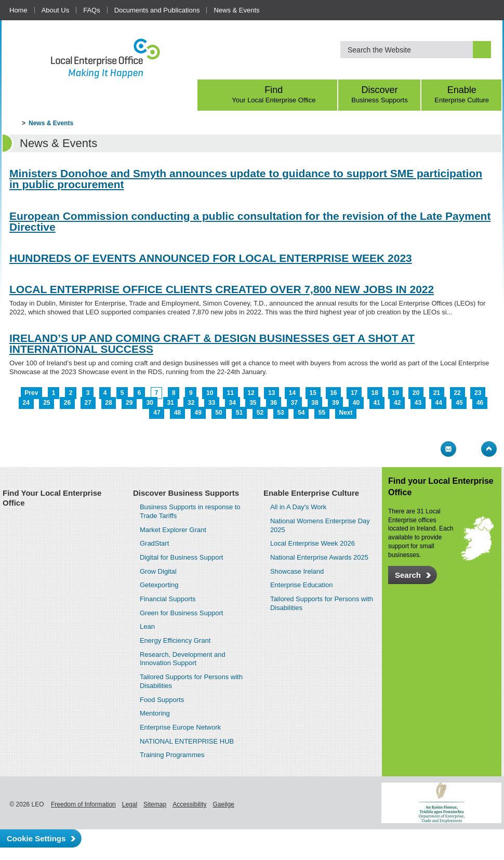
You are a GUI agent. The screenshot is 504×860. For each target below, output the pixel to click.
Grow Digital (158, 571)
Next (346, 413)
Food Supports (162, 700)
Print (428, 449)
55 (322, 413)
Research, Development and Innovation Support (183, 659)
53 (280, 413)
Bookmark (469, 449)
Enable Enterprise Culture (311, 493)
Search (408, 575)
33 (212, 403)
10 (210, 393)
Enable (462, 94)
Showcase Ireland (297, 571)
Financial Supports (168, 599)
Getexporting (159, 585)
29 (129, 403)
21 (437, 393)
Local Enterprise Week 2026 (313, 543)
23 (478, 393)
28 (108, 403)
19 (395, 393)
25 (47, 403)
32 (191, 403)
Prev (31, 393)
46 (480, 403)
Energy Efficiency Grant (175, 640)
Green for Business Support (181, 613)
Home (18, 10)
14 (292, 393)
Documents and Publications (157, 10)
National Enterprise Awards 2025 (319, 557)
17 (354, 393)
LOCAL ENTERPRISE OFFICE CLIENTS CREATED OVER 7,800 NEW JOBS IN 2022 (222, 289)
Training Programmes (172, 755)
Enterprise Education (302, 585)
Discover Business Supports (186, 493)
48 (177, 413)
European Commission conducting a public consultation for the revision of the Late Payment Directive (250, 221)
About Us (55, 10)
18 (375, 393)
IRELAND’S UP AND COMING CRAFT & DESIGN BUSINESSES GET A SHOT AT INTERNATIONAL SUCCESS (212, 343)
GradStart (154, 543)
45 (459, 403)
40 (356, 403)
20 (416, 393)
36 (274, 403)
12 (251, 393)
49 (198, 413)
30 (150, 403)
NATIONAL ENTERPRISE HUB (187, 741)
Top (489, 449)
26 (67, 403)
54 (301, 413)
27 (88, 403)
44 (439, 403)
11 (230, 393)
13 (271, 393)
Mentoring (155, 713)
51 (239, 413)
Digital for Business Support (181, 557)
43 (418, 403)
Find (274, 94)
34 (232, 403)
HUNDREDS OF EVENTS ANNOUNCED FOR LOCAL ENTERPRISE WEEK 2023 (211, 258)
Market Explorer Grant (173, 530)
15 (313, 393)
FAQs (92, 10)
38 (315, 403)
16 (333, 393)
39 (335, 403)
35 (253, 403)
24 (26, 403)
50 (218, 413)
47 (157, 413)
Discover (380, 94)
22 (457, 393)
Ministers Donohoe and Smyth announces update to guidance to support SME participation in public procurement (246, 179)
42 (397, 403)
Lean (147, 626)
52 (260, 413)
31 (170, 403)
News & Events (236, 10)
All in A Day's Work (298, 507)
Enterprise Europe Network (180, 727)
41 (376, 403)
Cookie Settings (36, 838)
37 (294, 403)
